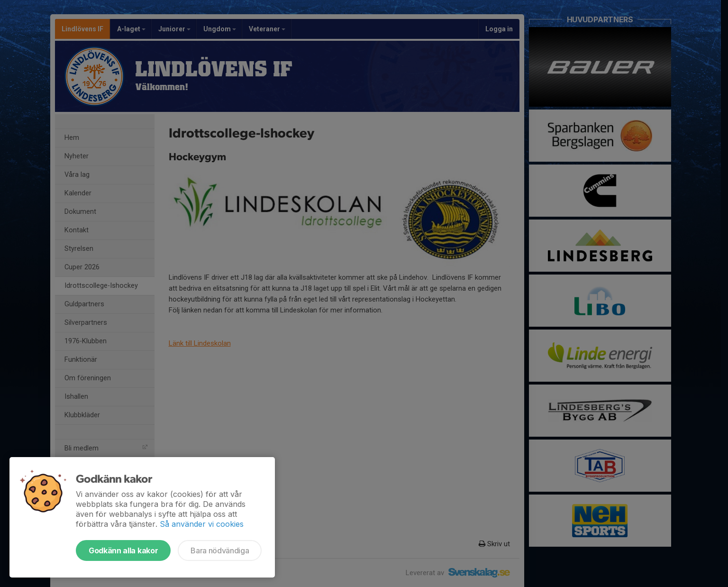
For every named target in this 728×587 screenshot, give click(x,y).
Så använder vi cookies (202, 524)
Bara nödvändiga (220, 550)
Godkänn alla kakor (123, 550)
